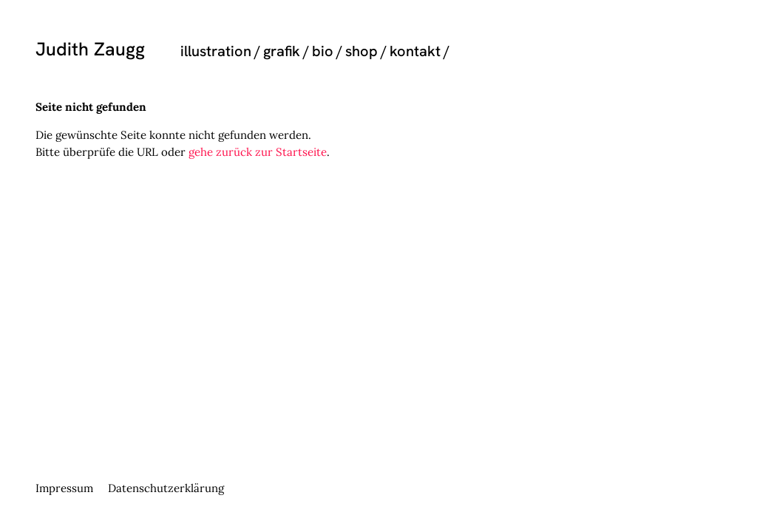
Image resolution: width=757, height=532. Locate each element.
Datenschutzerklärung (166, 488)
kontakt (415, 51)
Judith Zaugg (90, 49)
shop (361, 51)
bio (323, 51)
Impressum (64, 488)
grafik (282, 51)
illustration (216, 51)
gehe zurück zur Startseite (258, 152)
